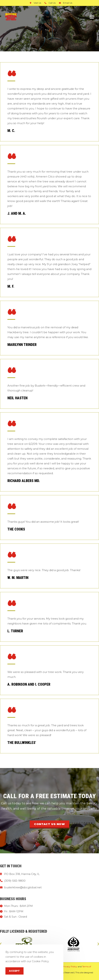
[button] (49, 824)
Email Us (65, 3)
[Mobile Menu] (92, 17)
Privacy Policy (70, 966)
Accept (14, 971)
